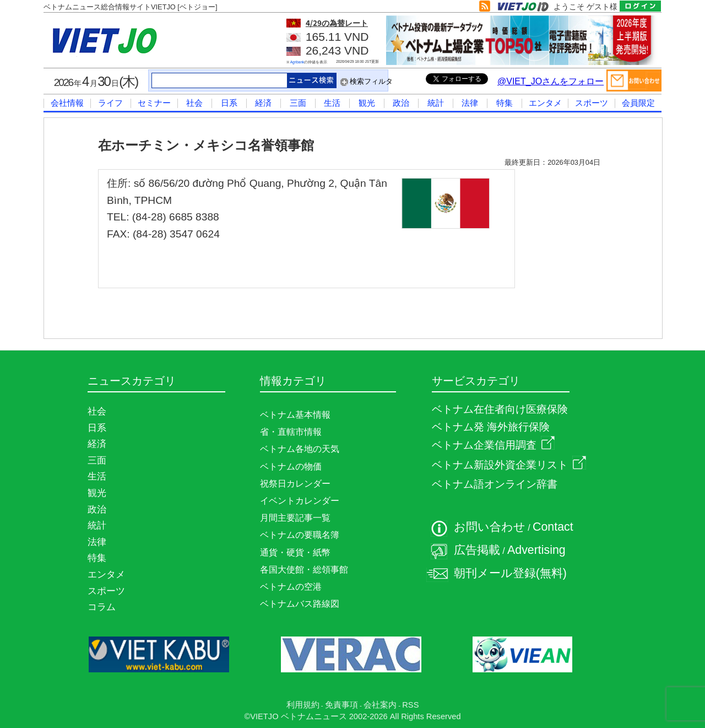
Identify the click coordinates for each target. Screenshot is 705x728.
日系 (229, 103)
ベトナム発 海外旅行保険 (491, 427)
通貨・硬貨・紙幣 (295, 552)
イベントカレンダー (300, 501)
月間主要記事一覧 (295, 518)
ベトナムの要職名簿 (300, 535)
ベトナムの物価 (291, 467)
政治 (401, 103)
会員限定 (638, 103)
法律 (470, 103)
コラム (102, 607)
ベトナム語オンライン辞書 (495, 484)
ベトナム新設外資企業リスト (509, 465)
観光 (367, 103)
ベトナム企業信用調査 (493, 445)
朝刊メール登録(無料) (510, 573)
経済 (263, 103)
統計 (436, 103)
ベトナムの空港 (291, 587)
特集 (505, 103)
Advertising (536, 550)
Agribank (297, 62)
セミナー (154, 103)
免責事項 (341, 705)
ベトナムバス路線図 (300, 604)
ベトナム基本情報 (295, 415)
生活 (332, 103)
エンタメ (545, 103)
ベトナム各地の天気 (300, 449)
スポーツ (592, 103)
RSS (410, 705)
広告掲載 (477, 550)
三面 (298, 103)
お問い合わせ (490, 527)
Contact (553, 527)
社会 (194, 103)
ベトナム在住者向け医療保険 (500, 409)
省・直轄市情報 (291, 432)
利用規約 (303, 705)
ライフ (110, 103)
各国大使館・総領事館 (304, 570)
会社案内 (380, 705)
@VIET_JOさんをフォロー (551, 81)
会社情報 (67, 103)
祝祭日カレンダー (295, 484)
